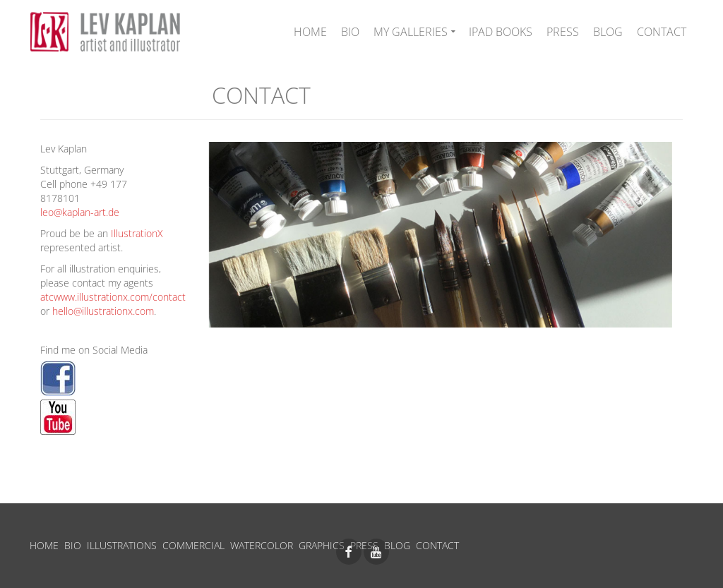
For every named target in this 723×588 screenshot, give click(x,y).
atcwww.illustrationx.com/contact (113, 297)
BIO (73, 545)
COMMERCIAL (193, 545)
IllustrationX (137, 233)
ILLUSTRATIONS (122, 545)
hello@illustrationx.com (103, 311)
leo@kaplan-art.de (80, 212)
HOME (44, 545)
